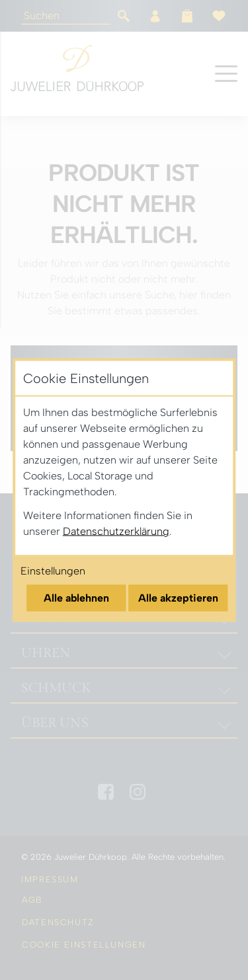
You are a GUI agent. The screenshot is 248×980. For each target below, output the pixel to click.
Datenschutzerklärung (116, 531)
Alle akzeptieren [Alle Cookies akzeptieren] (178, 598)
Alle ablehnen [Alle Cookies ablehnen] (76, 598)
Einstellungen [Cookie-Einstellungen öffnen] (53, 571)
